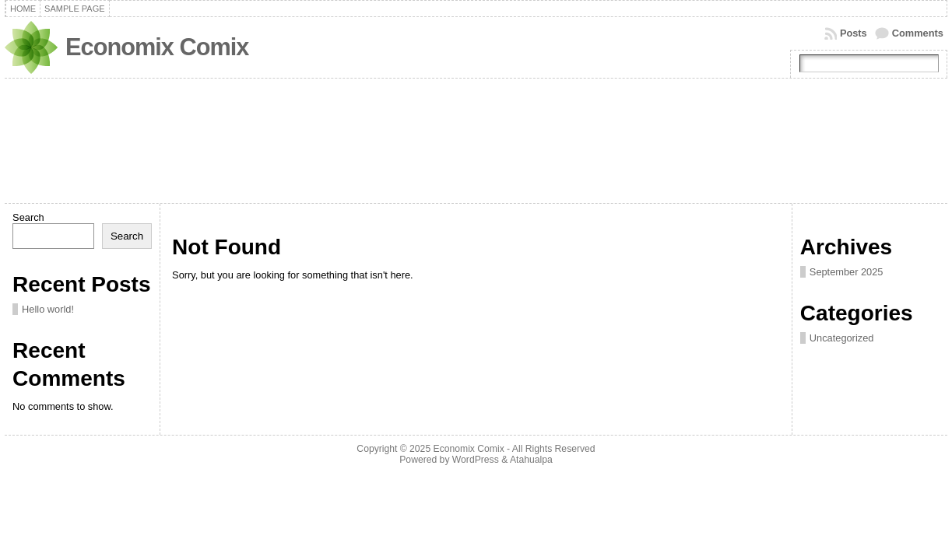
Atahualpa (531, 460)
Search (28, 217)
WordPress (476, 460)
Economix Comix (157, 47)
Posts (854, 33)
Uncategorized (842, 338)
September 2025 (847, 272)
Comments (918, 33)
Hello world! (48, 309)
